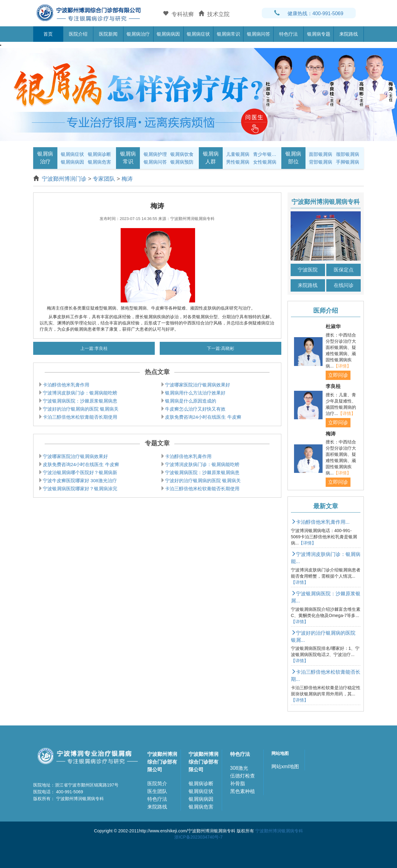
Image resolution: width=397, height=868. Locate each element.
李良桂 (101, 348)
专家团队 (104, 179)
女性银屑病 (265, 162)
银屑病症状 (198, 34)
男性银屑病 (238, 162)
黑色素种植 (243, 791)
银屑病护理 (155, 154)
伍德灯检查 (243, 776)
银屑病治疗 (138, 34)
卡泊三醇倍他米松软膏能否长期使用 (80, 417)
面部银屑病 (321, 154)
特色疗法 (288, 34)
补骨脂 (238, 784)
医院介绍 (78, 34)
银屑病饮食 (182, 154)
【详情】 (342, 366)
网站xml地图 (285, 767)
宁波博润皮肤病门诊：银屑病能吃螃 (80, 393)
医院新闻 (108, 34)
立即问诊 (338, 375)
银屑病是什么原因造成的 (191, 401)
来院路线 (349, 34)
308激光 (239, 768)
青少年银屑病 (265, 154)
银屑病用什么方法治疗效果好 (195, 393)
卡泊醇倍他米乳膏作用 (66, 385)
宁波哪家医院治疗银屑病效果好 (198, 385)
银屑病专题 (319, 34)
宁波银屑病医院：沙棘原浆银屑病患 (80, 401)
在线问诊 (344, 285)
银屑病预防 (182, 162)
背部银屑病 (321, 162)
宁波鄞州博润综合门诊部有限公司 (162, 762)
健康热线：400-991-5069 (309, 13)
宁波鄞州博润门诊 (64, 179)
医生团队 (157, 791)
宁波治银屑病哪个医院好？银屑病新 (80, 472)
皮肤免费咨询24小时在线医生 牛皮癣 (203, 417)
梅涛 (127, 179)
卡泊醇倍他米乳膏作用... (320, 522)
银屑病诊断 (99, 154)
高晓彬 (228, 348)
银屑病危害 (99, 162)
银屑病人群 (211, 158)
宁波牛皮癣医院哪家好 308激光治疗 (80, 480)
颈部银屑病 (348, 154)
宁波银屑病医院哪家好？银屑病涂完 (80, 489)
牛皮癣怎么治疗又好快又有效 (195, 409)
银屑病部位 (293, 158)
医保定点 (344, 270)
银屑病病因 (168, 34)
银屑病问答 (259, 34)
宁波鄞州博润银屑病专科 (279, 831)
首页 (48, 34)
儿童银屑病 (238, 154)
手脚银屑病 (348, 162)
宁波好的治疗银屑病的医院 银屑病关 (81, 409)
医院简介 (157, 784)
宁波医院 (308, 270)
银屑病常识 (228, 34)
